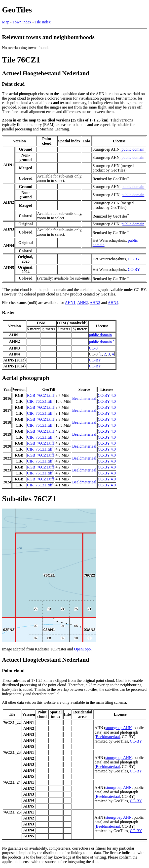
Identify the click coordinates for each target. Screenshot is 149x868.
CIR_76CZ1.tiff (40, 401)
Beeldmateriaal (84, 398)
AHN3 (95, 303)
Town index (22, 22)
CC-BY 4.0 (107, 395)
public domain (133, 149)
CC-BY (134, 259)
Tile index (43, 22)
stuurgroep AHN (119, 728)
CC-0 (93, 348)
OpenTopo (82, 649)
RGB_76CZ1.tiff (41, 395)
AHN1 (70, 303)
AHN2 (83, 303)
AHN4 (113, 303)
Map (6, 22)
